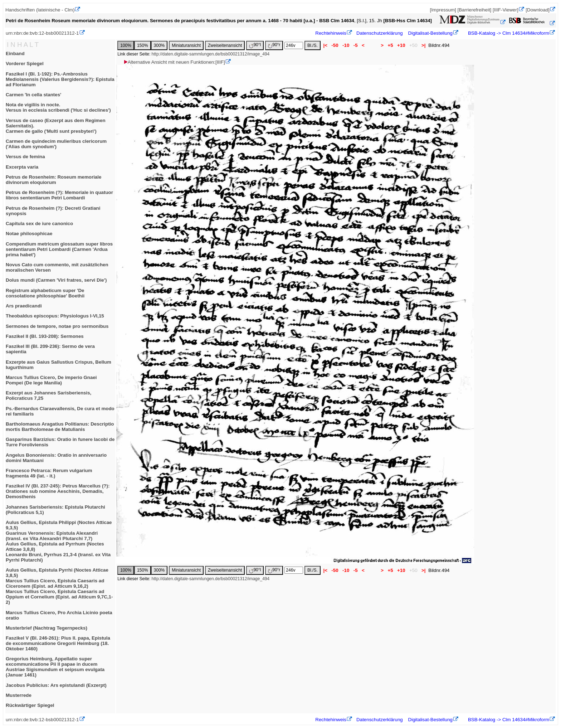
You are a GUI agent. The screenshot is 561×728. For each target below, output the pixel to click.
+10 (401, 45)
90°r (274, 45)
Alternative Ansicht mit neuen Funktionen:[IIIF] (174, 62)
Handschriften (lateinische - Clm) (40, 10)
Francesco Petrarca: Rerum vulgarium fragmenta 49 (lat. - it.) (49, 473)
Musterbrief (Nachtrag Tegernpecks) (47, 628)
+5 (391, 45)
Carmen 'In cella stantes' (33, 95)
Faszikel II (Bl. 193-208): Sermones (45, 336)
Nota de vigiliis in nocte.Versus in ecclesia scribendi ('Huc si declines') (58, 107)
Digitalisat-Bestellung (430, 33)
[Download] (538, 10)
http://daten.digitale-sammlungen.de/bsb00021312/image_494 (211, 54)
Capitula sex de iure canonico (39, 224)
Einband (15, 54)
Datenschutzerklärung (380, 33)
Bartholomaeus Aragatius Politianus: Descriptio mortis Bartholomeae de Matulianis (60, 427)
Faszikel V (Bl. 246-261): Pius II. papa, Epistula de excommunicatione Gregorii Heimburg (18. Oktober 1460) (58, 643)
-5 (355, 45)
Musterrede (19, 695)
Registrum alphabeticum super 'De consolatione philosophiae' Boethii (45, 293)
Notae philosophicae (29, 234)
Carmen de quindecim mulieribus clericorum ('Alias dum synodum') (56, 144)
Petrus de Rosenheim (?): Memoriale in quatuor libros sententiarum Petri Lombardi (59, 195)
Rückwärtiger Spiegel (30, 705)
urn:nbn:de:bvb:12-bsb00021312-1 (42, 33)
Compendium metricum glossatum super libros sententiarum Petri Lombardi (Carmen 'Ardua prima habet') (59, 249)
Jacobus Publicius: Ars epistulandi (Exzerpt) (56, 685)
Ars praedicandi (24, 306)
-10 (346, 45)
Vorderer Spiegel (25, 64)
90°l (255, 45)
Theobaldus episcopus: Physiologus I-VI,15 (55, 316)
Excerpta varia (22, 167)
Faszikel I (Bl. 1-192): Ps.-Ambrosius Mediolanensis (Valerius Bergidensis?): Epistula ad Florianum (60, 79)
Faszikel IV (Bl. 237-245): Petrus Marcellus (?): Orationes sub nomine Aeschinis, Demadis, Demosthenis (58, 491)
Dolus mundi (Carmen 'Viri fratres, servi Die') (56, 280)
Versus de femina (25, 157)
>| (423, 45)
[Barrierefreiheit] (474, 10)
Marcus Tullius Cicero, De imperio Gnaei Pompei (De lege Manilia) (51, 380)
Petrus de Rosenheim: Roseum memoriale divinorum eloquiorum (53, 180)
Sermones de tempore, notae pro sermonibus (57, 326)
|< (325, 45)
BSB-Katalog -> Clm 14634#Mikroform (508, 33)
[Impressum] (443, 10)
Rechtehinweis (331, 33)
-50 (335, 45)
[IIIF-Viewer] (506, 10)
